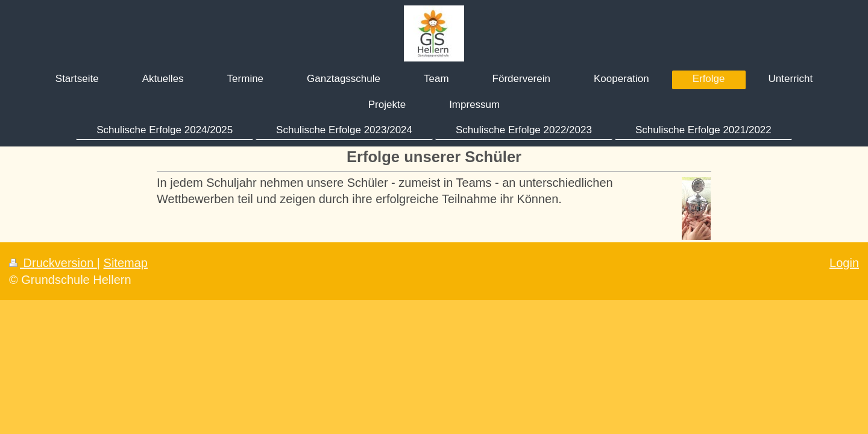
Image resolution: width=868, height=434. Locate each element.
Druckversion (53, 263)
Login (844, 263)
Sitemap (126, 263)
